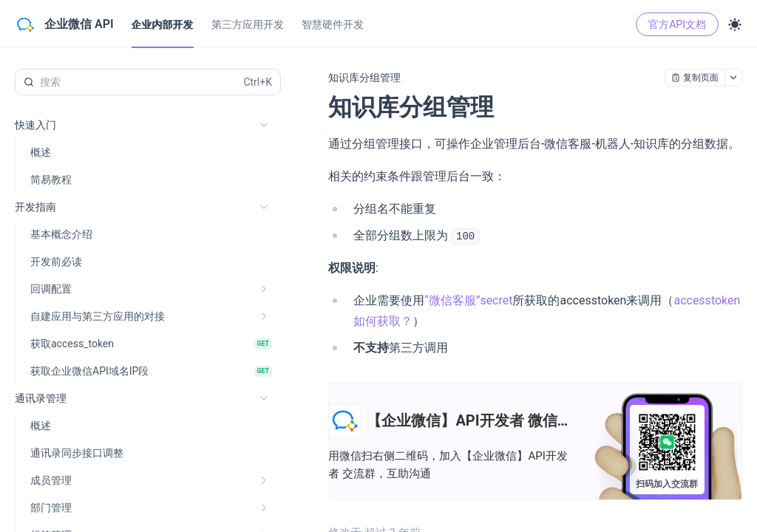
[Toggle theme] (735, 24)
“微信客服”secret (468, 300)
